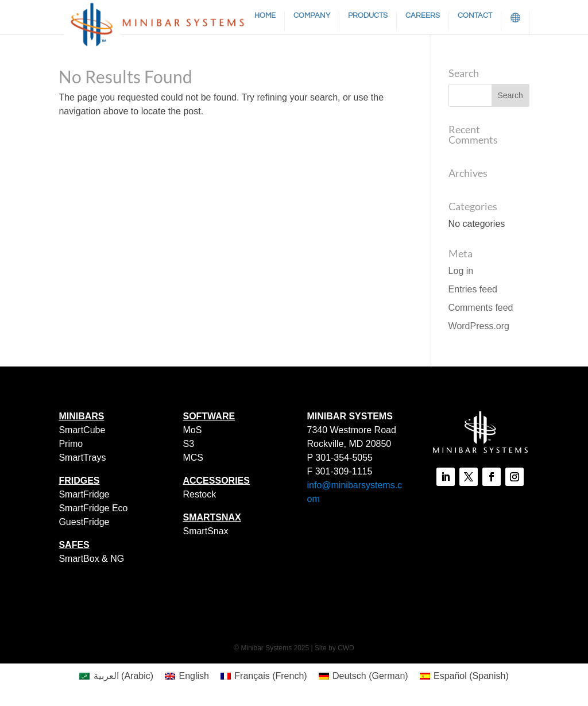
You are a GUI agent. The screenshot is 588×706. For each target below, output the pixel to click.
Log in (461, 271)
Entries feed (473, 289)
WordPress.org (479, 326)
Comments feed (481, 308)
